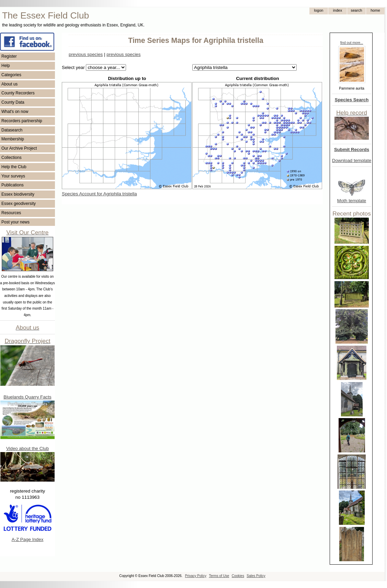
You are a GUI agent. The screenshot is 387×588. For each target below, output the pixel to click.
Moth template (352, 201)
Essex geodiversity (19, 204)
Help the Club (14, 167)
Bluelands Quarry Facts (27, 397)
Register (9, 56)
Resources (11, 213)
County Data (13, 102)
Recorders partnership (22, 121)
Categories (11, 75)
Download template (352, 160)
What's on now (15, 112)
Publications (13, 185)
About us (9, 84)
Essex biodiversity (18, 194)
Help (6, 66)
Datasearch (12, 130)
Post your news (15, 222)
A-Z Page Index (28, 539)
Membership (13, 139)
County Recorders (18, 93)
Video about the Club (27, 448)
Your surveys (13, 176)
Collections (12, 158)
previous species (86, 54)
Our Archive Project (19, 148)
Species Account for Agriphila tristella (99, 194)
